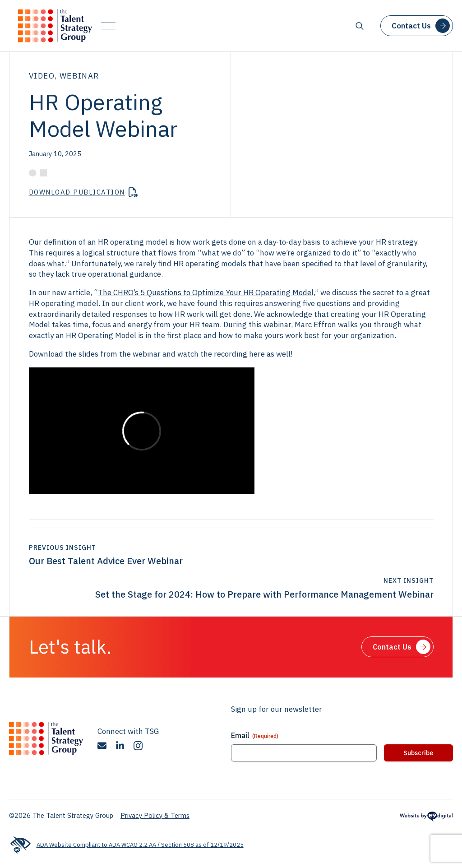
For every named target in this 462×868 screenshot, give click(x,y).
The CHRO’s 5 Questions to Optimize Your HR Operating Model (206, 292)
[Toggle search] (360, 26)
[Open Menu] (108, 26)
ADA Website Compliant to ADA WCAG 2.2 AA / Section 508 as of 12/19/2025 (126, 845)
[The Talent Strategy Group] (55, 26)
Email (255, 735)
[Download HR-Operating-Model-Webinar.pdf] (83, 193)
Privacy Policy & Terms (155, 815)
